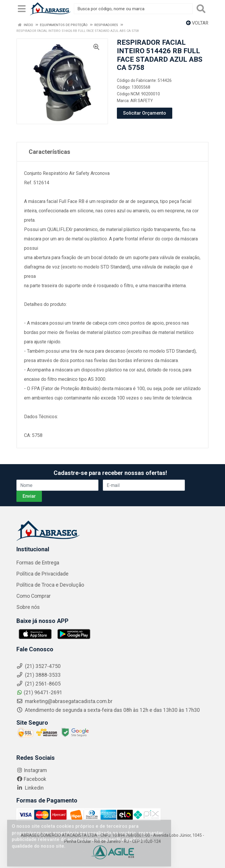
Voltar (197, 23)
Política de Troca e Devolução (50, 585)
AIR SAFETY (142, 101)
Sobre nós (28, 607)
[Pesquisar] (201, 9)
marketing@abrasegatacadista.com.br (64, 701)
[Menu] (22, 9)
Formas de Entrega (38, 563)
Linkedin (30, 788)
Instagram (32, 770)
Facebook (31, 779)
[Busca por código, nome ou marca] (133, 9)
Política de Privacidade (42, 574)
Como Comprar (34, 596)
